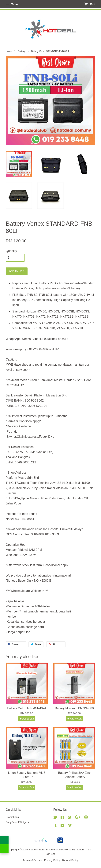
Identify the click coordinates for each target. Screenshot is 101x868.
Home (9, 51)
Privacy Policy (52, 860)
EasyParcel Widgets (17, 822)
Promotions (12, 817)
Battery (21, 51)
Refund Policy (70, 860)
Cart (90, 4)
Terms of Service (32, 860)
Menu (12, 4)
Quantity (11, 251)
